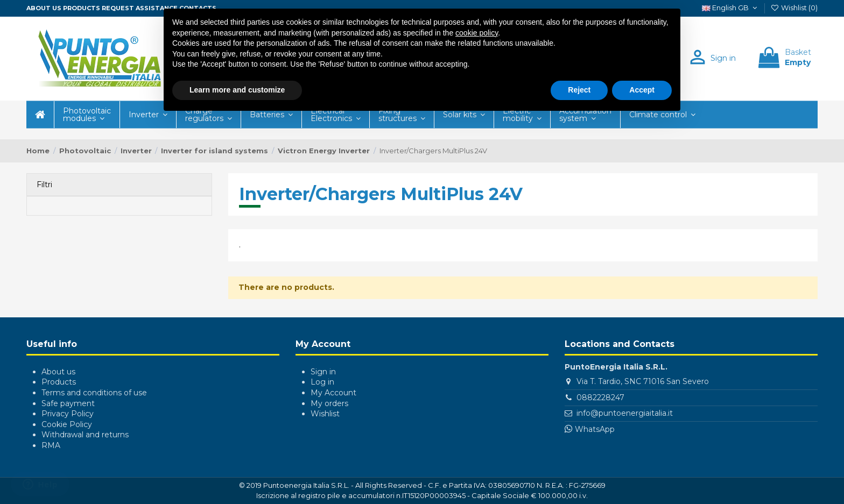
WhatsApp (595, 429)
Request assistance (140, 8)
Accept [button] (642, 90)
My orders (329, 403)
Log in (322, 382)
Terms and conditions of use (94, 393)
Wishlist (325, 414)
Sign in (323, 372)
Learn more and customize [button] (237, 90)
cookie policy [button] (477, 33)
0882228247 (600, 397)
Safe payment (68, 403)
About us (44, 8)
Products (82, 8)
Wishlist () (794, 8)
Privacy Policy (68, 414)
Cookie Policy (67, 424)
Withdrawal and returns (85, 435)
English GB (731, 8)
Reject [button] (579, 90)
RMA (51, 445)
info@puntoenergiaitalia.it (625, 413)
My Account (333, 393)
